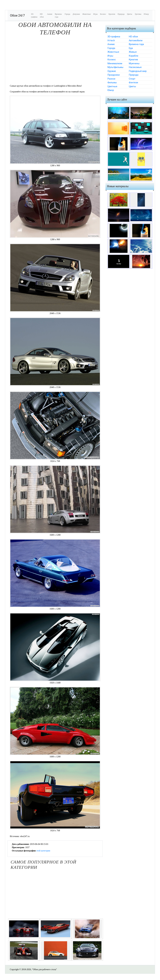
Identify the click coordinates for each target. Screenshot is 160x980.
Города (67, 14)
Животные (87, 14)
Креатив (112, 14)
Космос (103, 14)
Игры (95, 14)
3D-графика (34, 15)
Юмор (146, 14)
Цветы (130, 14)
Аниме (50, 14)
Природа (121, 14)
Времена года (58, 15)
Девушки (76, 14)
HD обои (42, 15)
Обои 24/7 (17, 15)
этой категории (43, 851)
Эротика (138, 14)
